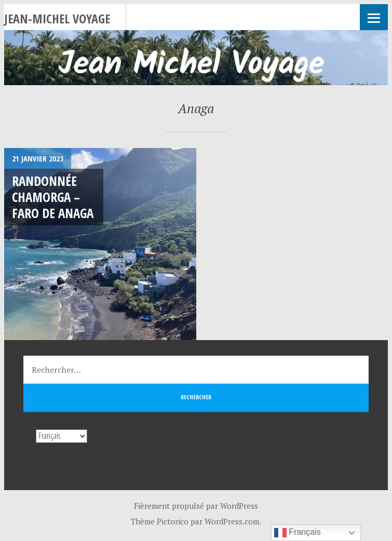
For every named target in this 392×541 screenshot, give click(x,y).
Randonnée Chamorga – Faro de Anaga (53, 197)
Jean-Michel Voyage (57, 18)
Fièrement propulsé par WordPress (196, 506)
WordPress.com (232, 521)
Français (298, 533)
